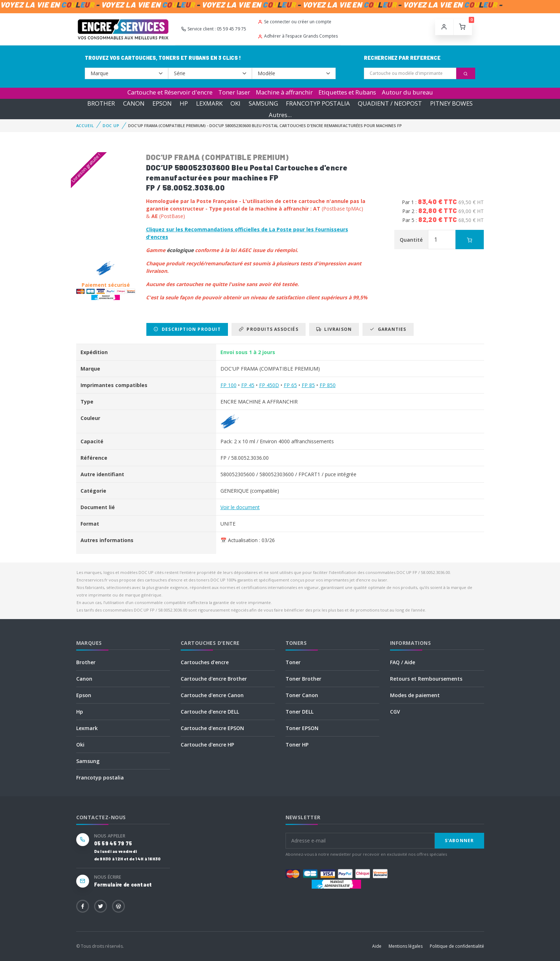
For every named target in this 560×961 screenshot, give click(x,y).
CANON (134, 103)
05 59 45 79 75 (113, 843)
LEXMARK (209, 103)
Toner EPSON (302, 728)
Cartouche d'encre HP (207, 745)
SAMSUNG (263, 103)
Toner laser (234, 92)
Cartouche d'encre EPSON (212, 728)
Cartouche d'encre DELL (210, 712)
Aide (377, 946)
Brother (86, 662)
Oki (80, 745)
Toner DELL (300, 712)
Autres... (280, 115)
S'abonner (459, 841)
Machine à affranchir (284, 92)
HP (184, 103)
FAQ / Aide (403, 662)
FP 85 (308, 385)
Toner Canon (302, 695)
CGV (395, 712)
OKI (235, 103)
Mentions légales (406, 946)
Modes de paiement (415, 695)
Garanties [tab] (388, 329)
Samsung (88, 761)
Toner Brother (303, 679)
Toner (293, 662)
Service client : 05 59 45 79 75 (214, 29)
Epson (84, 695)
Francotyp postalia (100, 778)
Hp (80, 712)
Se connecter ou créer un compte (294, 22)
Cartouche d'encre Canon (212, 695)
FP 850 (328, 385)
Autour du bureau (407, 92)
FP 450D (269, 385)
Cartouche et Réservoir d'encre (170, 92)
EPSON (162, 103)
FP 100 (228, 385)
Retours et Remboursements (426, 679)
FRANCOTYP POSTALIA (318, 103)
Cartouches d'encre (205, 662)
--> (127, 73)
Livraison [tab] (334, 329)
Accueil (85, 125)
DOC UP (111, 125)
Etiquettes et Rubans (347, 92)
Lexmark (87, 728)
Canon (84, 679)
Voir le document (240, 507)
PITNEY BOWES (451, 103)
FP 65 (290, 385)
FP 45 (248, 385)
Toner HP (297, 745)
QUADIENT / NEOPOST (390, 103)
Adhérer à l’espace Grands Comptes (298, 36)
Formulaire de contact (123, 885)
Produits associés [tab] (269, 329)
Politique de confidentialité (457, 946)
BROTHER (101, 103)
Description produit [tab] (187, 329)
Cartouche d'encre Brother (214, 679)
